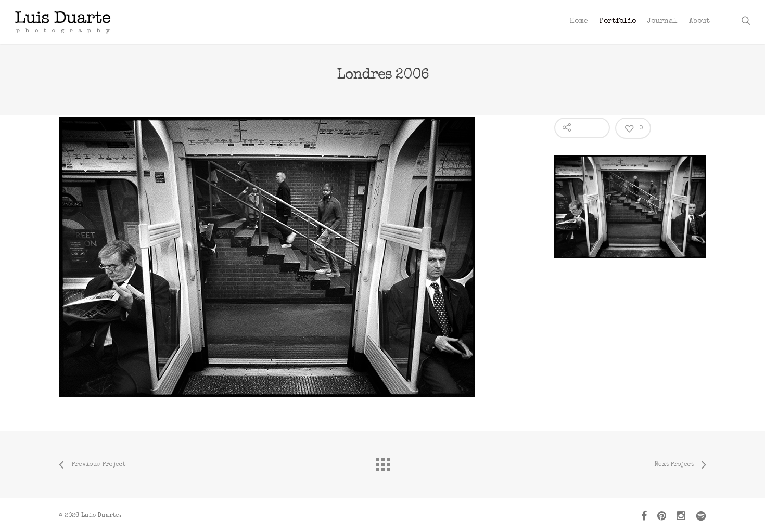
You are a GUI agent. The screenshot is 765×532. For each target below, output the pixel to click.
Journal (662, 21)
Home (579, 21)
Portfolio (618, 21)
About (699, 21)
